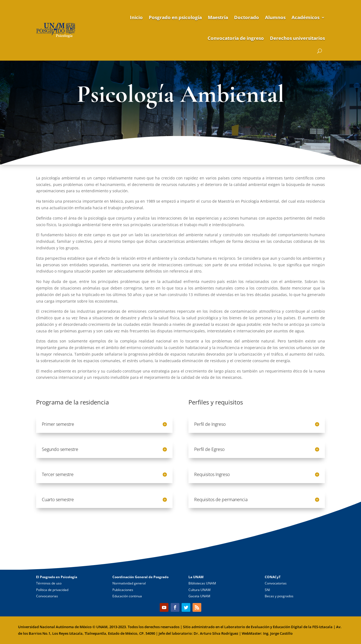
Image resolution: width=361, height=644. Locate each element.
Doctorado (247, 17)
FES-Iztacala (322, 627)
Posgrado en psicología (175, 17)
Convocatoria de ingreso (236, 38)
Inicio (136, 17)
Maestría (218, 17)
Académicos (305, 17)
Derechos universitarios (297, 38)
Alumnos (275, 17)
